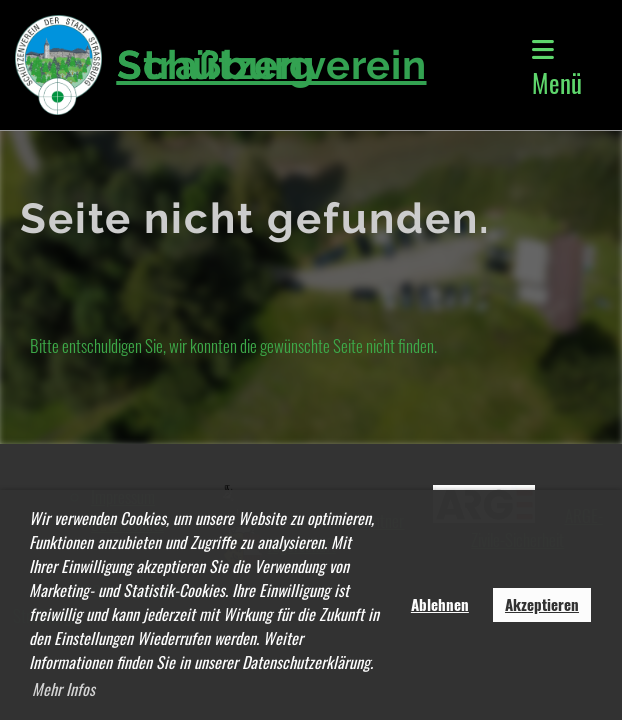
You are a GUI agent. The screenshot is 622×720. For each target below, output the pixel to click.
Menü (557, 68)
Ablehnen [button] (440, 604)
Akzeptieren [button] (542, 604)
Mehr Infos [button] (63, 689)
